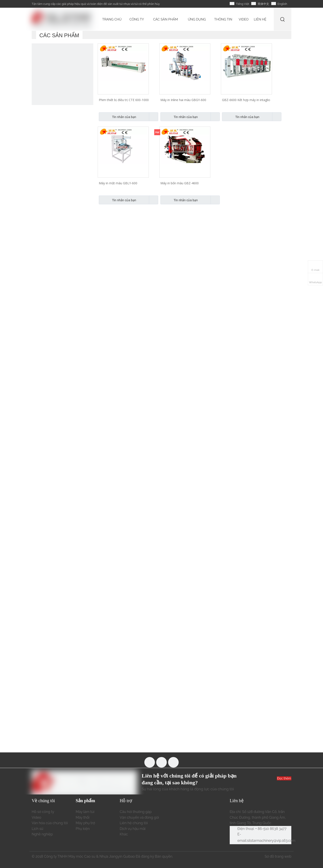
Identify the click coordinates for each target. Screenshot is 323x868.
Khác (124, 834)
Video (36, 817)
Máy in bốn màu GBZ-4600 (180, 183)
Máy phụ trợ (85, 823)
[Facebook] (150, 762)
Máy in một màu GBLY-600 (118, 183)
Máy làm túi (85, 812)
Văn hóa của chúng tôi (50, 823)
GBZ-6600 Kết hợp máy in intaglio (246, 100)
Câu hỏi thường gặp (136, 812)
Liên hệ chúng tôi (134, 823)
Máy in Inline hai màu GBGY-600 (183, 100)
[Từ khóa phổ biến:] (283, 19)
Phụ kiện (83, 829)
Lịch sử (37, 829)
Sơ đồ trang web (278, 856)
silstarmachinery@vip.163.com (271, 841)
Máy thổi (83, 817)
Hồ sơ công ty (43, 812)
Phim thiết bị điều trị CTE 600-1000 (124, 100)
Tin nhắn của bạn (117, 117)
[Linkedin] (173, 762)
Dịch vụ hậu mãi (133, 829)
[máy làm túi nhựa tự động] (62, 74)
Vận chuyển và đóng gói (139, 817)
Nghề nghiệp (42, 834)
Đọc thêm (284, 778)
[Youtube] (161, 762)
